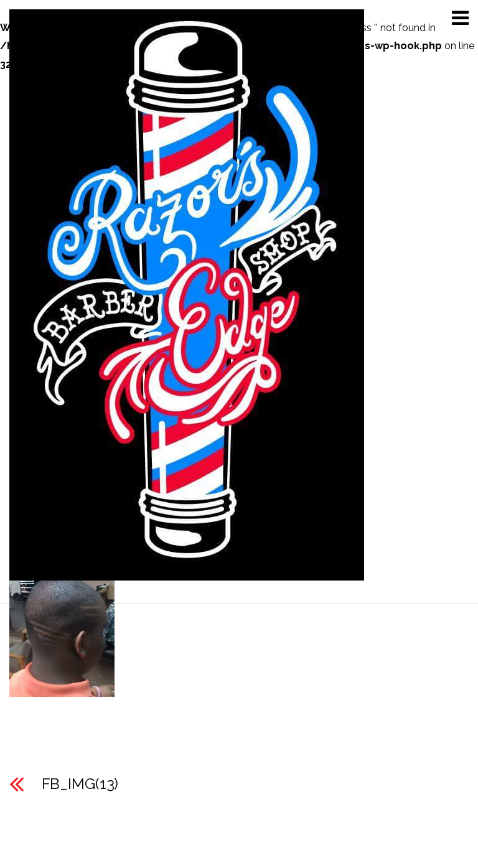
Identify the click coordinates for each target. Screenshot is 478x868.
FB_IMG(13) (80, 784)
